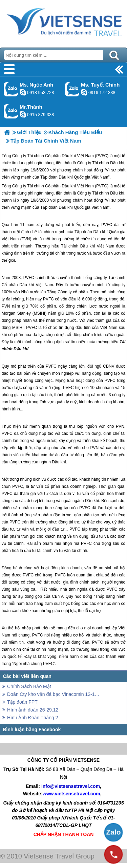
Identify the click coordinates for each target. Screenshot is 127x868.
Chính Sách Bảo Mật (29, 686)
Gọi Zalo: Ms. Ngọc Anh (11, 89)
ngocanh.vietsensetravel (23, 92)
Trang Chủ (63, 22)
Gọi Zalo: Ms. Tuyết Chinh (72, 89)
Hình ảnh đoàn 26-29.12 (33, 710)
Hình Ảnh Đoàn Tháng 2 (33, 718)
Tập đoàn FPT (22, 702)
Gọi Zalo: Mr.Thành (11, 111)
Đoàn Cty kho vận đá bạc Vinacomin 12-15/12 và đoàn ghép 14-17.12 (53, 694)
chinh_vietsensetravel (84, 92)
